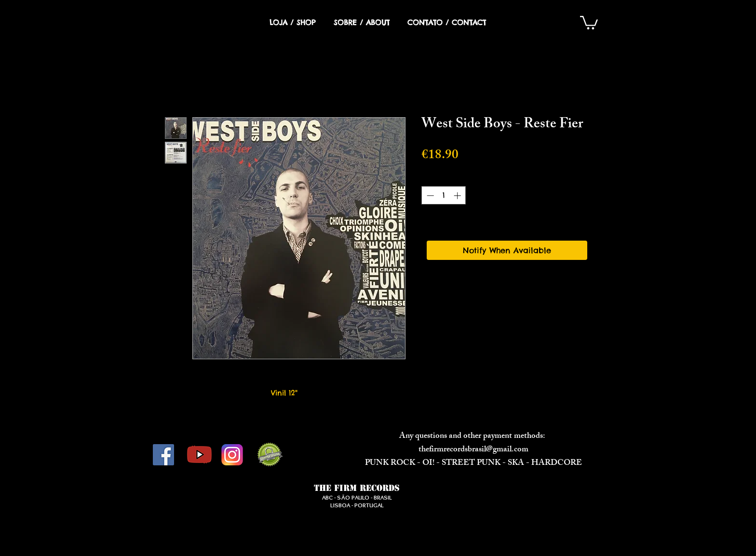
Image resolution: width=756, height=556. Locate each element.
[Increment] (458, 196)
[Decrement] (429, 196)
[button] (589, 22)
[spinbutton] (444, 196)
